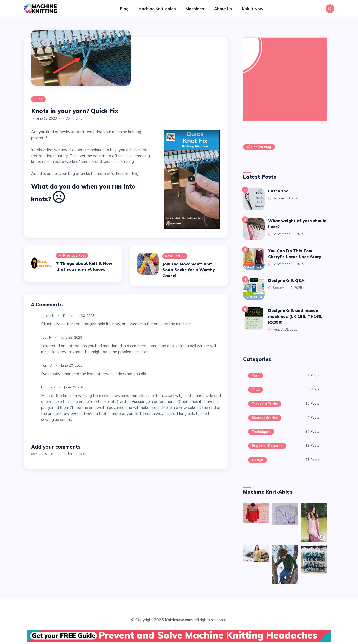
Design (257, 460)
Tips (38, 99)
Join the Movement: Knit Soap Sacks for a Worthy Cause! (189, 270)
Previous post (72, 256)
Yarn (256, 376)
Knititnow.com (179, 620)
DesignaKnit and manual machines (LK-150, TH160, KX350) (295, 316)
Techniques (261, 432)
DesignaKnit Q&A (286, 280)
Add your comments (56, 447)
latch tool (279, 191)
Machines (195, 9)
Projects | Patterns (267, 446)
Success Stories (265, 418)
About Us (223, 9)
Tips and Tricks (265, 404)
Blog (124, 9)
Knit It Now (253, 9)
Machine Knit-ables (157, 9)
